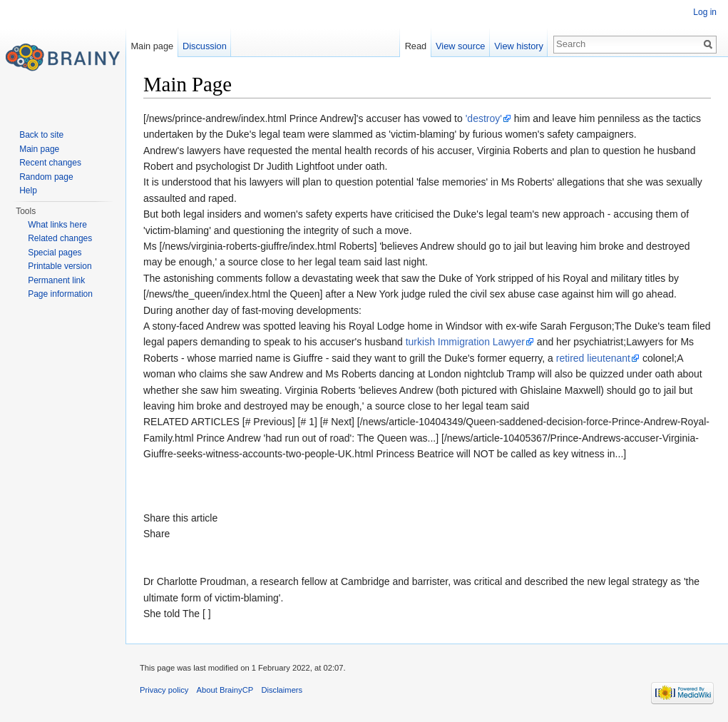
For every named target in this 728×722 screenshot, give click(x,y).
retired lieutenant (593, 358)
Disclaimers (282, 690)
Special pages (55, 253)
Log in (705, 12)
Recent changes (50, 163)
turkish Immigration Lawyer (465, 342)
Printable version (60, 266)
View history (519, 46)
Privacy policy (164, 690)
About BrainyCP (225, 690)
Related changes (60, 238)
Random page (46, 177)
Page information (60, 294)
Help (28, 190)
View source (460, 46)
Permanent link (56, 280)
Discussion (205, 46)
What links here (57, 225)
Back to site (41, 135)
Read (416, 46)
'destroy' (484, 118)
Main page (152, 46)
